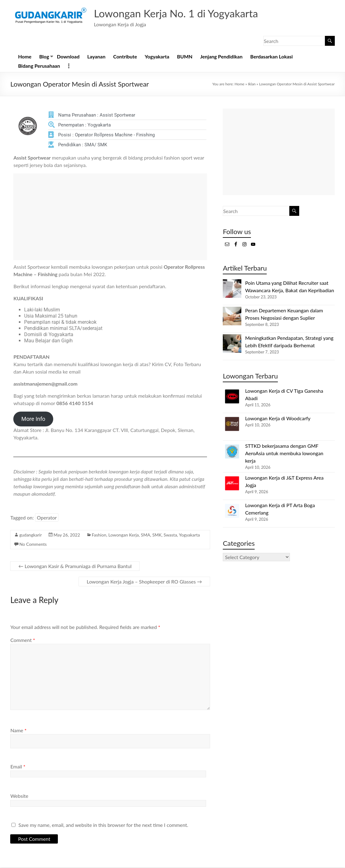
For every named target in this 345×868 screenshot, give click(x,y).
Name (18, 731)
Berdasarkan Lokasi (272, 57)
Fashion (99, 535)
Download (68, 57)
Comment (23, 640)
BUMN (185, 57)
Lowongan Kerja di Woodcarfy (278, 419)
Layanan (96, 57)
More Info (33, 419)
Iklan (252, 84)
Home (25, 57)
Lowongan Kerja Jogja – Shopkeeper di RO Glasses (144, 582)
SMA (145, 535)
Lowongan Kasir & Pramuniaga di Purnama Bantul (75, 566)
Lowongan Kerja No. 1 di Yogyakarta (182, 13)
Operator (47, 518)
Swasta (170, 535)
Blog (44, 57)
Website (19, 796)
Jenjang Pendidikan (221, 57)
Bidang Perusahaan (39, 66)
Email (18, 767)
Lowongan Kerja (123, 535)
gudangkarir (30, 535)
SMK (157, 535)
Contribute (125, 57)
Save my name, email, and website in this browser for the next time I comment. (103, 825)
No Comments (33, 544)
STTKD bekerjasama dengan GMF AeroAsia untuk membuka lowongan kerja (284, 453)
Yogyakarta (157, 57)
